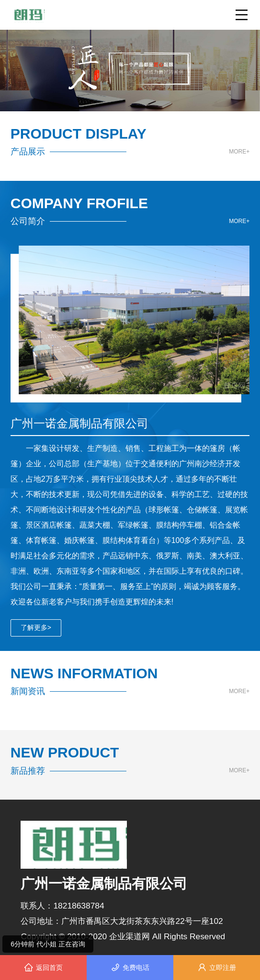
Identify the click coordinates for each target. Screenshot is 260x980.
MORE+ (239, 152)
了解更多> (36, 627)
